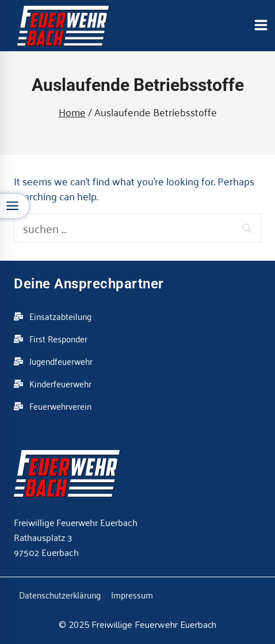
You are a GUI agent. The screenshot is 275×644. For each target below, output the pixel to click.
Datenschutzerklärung (60, 595)
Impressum (132, 595)
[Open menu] (261, 26)
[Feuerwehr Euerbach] (63, 26)
